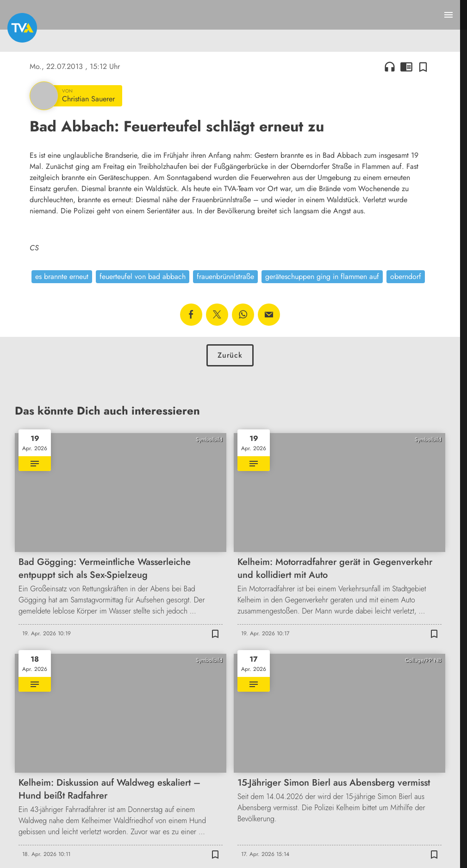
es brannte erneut (62, 276)
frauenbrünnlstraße (225, 276)
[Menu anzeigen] (448, 15)
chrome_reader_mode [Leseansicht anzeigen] (406, 67)
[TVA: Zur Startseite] (22, 28)
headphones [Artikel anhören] (390, 67)
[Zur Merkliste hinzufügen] (423, 67)
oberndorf (406, 276)
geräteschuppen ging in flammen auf (322, 276)
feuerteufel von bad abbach (143, 276)
